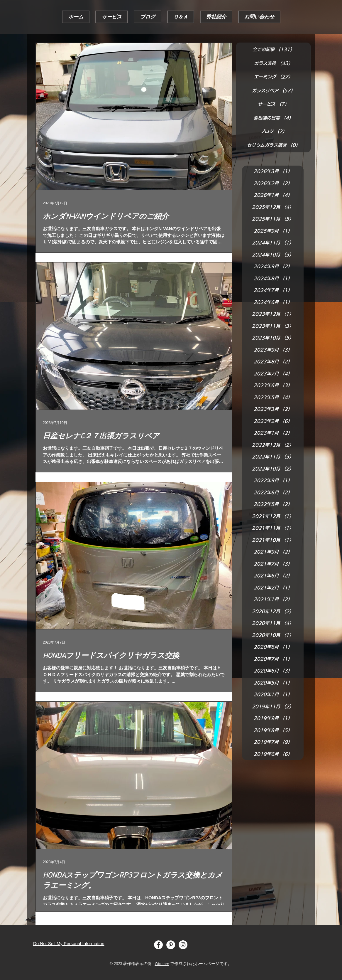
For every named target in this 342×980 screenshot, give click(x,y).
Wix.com (162, 964)
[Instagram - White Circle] (183, 945)
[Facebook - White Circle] (158, 945)
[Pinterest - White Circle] (171, 945)
